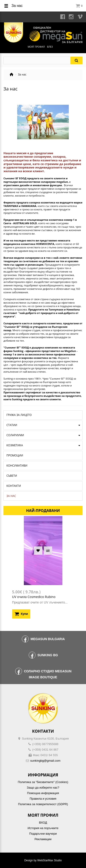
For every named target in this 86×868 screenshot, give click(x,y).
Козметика (15, 445)
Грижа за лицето (19, 415)
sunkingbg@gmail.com (45, 761)
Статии (12, 425)
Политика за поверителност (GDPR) (43, 804)
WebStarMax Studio (50, 860)
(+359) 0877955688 (45, 744)
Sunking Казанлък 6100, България (45, 739)
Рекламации (43, 839)
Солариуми (15, 435)
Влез (50, 47)
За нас (11, 496)
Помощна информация (43, 793)
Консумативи (17, 466)
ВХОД (43, 823)
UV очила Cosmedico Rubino (34, 597)
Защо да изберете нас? (43, 788)
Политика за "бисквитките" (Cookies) (43, 782)
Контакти (14, 486)
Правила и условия (43, 799)
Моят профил (36, 47)
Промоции (15, 455)
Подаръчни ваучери (43, 834)
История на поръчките (43, 828)
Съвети (12, 476)
